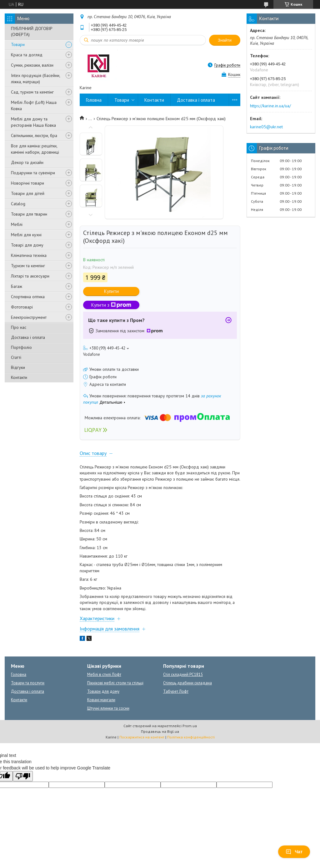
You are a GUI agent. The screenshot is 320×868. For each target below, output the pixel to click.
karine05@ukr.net (266, 127)
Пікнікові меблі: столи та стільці (115, 683)
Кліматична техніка (29, 255)
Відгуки (18, 367)
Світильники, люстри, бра (34, 135)
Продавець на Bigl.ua (160, 731)
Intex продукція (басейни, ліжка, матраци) (35, 79)
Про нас (19, 327)
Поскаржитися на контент (142, 737)
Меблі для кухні (26, 235)
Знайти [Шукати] (225, 40)
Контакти (19, 377)
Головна (94, 100)
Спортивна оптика (28, 297)
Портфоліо (21, 347)
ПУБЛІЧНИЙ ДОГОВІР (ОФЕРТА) (32, 31)
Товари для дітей (28, 193)
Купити (111, 291)
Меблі (17, 224)
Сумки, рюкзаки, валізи (32, 65)
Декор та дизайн (27, 162)
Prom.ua (190, 726)
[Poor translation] (23, 776)
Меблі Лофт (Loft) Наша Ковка (34, 105)
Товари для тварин (29, 214)
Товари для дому (103, 691)
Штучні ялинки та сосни (108, 708)
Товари (18, 44)
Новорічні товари (27, 183)
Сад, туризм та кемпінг (32, 92)
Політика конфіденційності (191, 737)
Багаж (17, 286)
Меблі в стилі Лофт (104, 674)
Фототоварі (22, 307)
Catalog (18, 204)
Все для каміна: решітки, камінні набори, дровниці (35, 149)
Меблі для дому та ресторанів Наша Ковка (33, 122)
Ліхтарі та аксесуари (30, 276)
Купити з (111, 305)
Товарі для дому (27, 245)
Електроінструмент (29, 317)
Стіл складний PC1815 (183, 674)
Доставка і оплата (28, 337)
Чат (294, 852)
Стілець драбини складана (187, 683)
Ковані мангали (101, 700)
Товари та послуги (28, 683)
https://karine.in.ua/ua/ (270, 106)
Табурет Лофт (176, 691)
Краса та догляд (27, 55)
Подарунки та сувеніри (33, 173)
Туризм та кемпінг (28, 266)
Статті (16, 357)
